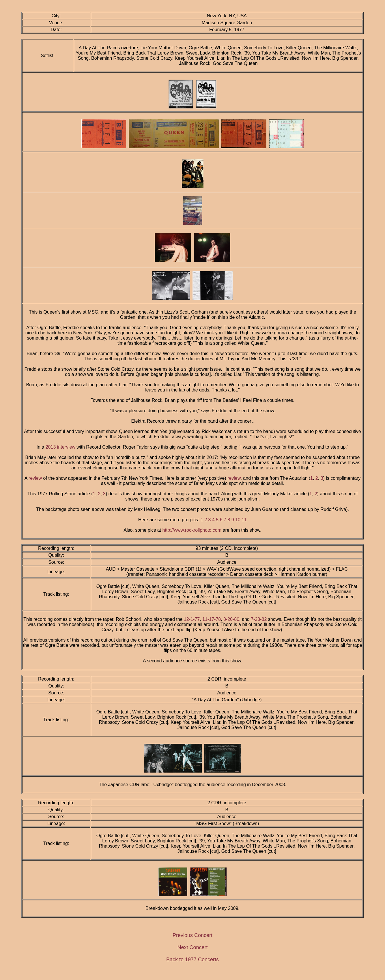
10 (238, 520)
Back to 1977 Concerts (193, 960)
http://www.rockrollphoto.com (192, 530)
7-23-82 (259, 619)
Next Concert (192, 947)
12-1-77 (192, 619)
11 (244, 520)
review (35, 478)
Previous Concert (193, 935)
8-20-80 (231, 619)
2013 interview (60, 447)
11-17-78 (212, 619)
